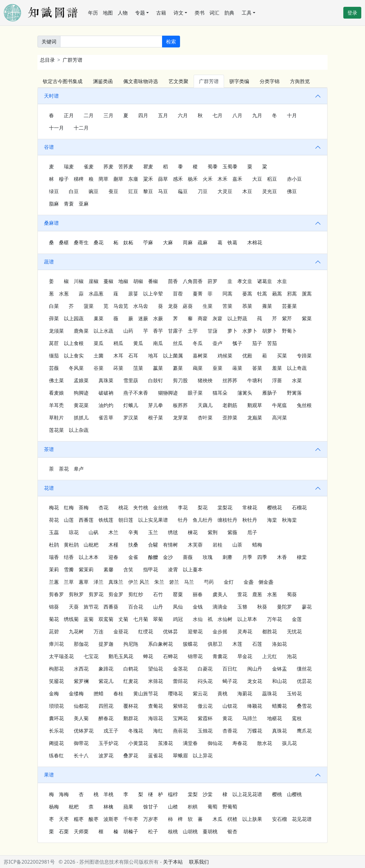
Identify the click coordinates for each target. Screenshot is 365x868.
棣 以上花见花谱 (242, 794)
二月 (89, 115)
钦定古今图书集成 (63, 81)
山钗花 (230, 706)
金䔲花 (121, 631)
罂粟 (178, 594)
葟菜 (218, 368)
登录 (352, 13)
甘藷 (213, 331)
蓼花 (307, 607)
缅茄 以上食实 (66, 356)
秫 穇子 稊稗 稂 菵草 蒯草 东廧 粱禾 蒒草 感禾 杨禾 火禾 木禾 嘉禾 (146, 179)
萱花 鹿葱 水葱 (257, 594)
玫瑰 (208, 557)
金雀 (133, 557)
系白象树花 (161, 644)
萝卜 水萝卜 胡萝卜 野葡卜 (262, 331)
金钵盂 (279, 669)
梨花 (203, 507)
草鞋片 (56, 418)
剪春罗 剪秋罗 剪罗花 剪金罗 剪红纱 (96, 594)
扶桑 (133, 545)
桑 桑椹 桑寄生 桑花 (76, 242)
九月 (257, 115)
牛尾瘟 (279, 405)
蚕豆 (113, 191)
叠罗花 (131, 755)
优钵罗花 (84, 731)
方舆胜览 (300, 81)
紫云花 (200, 693)
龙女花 (255, 681)
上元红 (270, 656)
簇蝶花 (190, 644)
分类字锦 (270, 81)
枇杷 (74, 807)
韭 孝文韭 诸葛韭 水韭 (257, 281)
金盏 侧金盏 (258, 582)
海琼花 (156, 718)
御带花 (81, 743)
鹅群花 (131, 718)
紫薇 (232, 532)
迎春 (113, 557)
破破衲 (106, 393)
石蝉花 (170, 656)
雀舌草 (106, 418)
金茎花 (180, 669)
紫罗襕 (81, 681)
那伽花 (81, 644)
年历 (93, 13)
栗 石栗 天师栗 (69, 831)
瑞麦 (69, 166)
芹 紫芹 (282, 318)
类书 (200, 13)
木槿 (113, 545)
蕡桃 (222, 693)
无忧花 (294, 631)
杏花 (103, 507)
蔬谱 (49, 262)
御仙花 (215, 743)
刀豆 (203, 191)
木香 (282, 557)
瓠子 (237, 343)
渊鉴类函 (103, 81)
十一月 (56, 128)
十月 (292, 115)
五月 (163, 115)
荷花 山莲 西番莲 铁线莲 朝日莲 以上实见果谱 (108, 520)
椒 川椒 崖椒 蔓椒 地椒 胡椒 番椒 (111, 281)
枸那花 (56, 669)
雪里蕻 (131, 380)
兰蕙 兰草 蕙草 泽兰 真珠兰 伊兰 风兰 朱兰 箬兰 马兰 (121, 582)
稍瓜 (118, 343)
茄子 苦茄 (265, 343)
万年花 (275, 619)
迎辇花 (195, 631)
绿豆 (54, 191)
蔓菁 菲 (203, 294)
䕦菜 (158, 368)
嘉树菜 (200, 356)
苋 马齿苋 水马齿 (126, 306)
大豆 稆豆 (265, 179)
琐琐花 (56, 706)
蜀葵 (292, 594)
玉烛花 (205, 731)
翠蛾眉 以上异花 (193, 755)
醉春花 (106, 718)
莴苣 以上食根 (66, 343)
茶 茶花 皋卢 (66, 469)
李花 (183, 507)
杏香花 (230, 731)
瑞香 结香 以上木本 (74, 557)
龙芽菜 (180, 418)
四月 (143, 115)
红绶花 (146, 631)
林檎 (108, 807)
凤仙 (178, 607)
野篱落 (294, 393)
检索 (171, 42)
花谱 (49, 488)
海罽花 (245, 693)
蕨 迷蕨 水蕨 (146, 318)
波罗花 (106, 755)
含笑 (128, 569)
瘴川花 (56, 644)
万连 (99, 631)
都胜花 (270, 631)
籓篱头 (245, 393)
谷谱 (49, 147)
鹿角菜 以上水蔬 (94, 331)
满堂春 (190, 743)
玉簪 (242, 607)
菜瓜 (99, 343)
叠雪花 (304, 706)
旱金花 (245, 656)
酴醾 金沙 (161, 557)
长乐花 (56, 731)
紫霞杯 (205, 718)
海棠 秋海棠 (282, 520)
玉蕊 (54, 532)
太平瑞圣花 (61, 656)
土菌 (99, 356)
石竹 (158, 594)
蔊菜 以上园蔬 (66, 318)
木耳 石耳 (126, 356)
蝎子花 (230, 681)
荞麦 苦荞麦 (118, 166)
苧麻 (148, 242)
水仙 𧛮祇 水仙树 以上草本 (225, 619)
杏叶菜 (205, 418)
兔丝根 (304, 405)
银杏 (232, 831)
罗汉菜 (131, 418)
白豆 (74, 191)
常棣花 (250, 507)
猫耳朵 (220, 393)
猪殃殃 (205, 380)
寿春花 (240, 743)
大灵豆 (225, 191)
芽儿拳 (156, 405)
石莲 (257, 644)
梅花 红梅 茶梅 (69, 507)
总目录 (47, 60)
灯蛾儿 (131, 405)
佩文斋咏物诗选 (141, 81)
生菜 (208, 306)
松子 (153, 831)
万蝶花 (255, 731)
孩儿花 (289, 743)
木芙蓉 (195, 545)
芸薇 (54, 368)
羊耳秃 (56, 405)
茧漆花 (165, 743)
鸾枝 (297, 718)
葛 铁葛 (227, 242)
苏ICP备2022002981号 (29, 862)
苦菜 (227, 306)
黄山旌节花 (146, 693)
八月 (237, 115)
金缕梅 (76, 693)
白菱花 (205, 669)
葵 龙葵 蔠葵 (175, 306)
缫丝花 (304, 669)
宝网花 (180, 718)
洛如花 (279, 644)
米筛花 (156, 681)
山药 (128, 331)
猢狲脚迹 (168, 393)
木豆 (247, 191)
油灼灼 (106, 405)
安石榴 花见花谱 (292, 819)
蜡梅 (257, 545)
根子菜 (156, 418)
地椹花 (275, 718)
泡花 (292, 656)
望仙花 (156, 669)
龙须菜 (56, 331)
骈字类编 (239, 81)
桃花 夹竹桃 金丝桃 (143, 507)
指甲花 (151, 569)
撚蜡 (99, 693)
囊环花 (56, 718)
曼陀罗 (284, 607)
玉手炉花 (108, 743)
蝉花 (148, 656)
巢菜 (99, 318)
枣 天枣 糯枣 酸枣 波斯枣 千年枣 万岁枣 (103, 819)
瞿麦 (148, 166)
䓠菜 (257, 368)
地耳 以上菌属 (165, 356)
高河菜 (279, 418)
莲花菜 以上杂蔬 (69, 430)
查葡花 (156, 706)
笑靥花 (56, 681)
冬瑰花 (136, 731)
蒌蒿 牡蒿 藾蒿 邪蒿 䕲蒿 (277, 294)
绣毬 (173, 532)
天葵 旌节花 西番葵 (94, 607)
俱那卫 (215, 644)
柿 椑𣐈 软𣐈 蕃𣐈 (185, 819)
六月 (183, 115)
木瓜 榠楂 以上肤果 (237, 819)
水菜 (297, 380)
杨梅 (54, 807)
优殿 (247, 356)
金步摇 (220, 631)
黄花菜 (81, 405)
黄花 (227, 718)
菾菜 (247, 306)
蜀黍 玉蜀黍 (222, 166)
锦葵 (54, 607)
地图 (108, 13)
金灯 (229, 582)
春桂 (118, 693)
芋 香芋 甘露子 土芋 (170, 331)
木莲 (237, 644)
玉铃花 (294, 693)
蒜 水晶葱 (91, 294)
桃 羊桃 (103, 794)
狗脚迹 (81, 393)
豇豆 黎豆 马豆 (148, 191)
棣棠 (302, 557)
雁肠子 (270, 393)
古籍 (161, 13)
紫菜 (307, 318)
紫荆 (213, 532)
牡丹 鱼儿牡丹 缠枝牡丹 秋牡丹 (218, 520)
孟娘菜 (81, 380)
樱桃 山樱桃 (287, 794)
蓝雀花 (156, 755)
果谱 (49, 775)
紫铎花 (180, 706)
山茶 (237, 545)
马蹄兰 (250, 718)
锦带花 (195, 656)
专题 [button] (140, 13)
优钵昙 (170, 631)
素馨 (108, 569)
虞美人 (220, 594)
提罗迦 (106, 644)
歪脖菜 (230, 418)
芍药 (209, 582)
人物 (123, 13)
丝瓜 (178, 343)
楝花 (193, 532)
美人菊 (81, 718)
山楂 (173, 807)
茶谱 (49, 449)
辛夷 (133, 532)
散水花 (265, 743)
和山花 (279, 681)
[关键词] (111, 42)
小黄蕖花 (138, 743)
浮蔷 (277, 380)
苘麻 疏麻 (195, 242)
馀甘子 (151, 807)
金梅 (54, 693)
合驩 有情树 (163, 545)
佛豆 (292, 191)
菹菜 (138, 368)
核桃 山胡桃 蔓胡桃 (193, 831)
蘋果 (128, 807)
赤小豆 (294, 179)
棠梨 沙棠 (200, 794)
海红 (158, 731)
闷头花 (205, 681)
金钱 (198, 607)
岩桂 (218, 545)
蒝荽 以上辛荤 (146, 294)
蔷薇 (188, 557)
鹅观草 (255, 405)
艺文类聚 (178, 81)
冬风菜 (76, 368)
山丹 (158, 607)
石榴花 (299, 507)
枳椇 (193, 807)
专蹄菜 (304, 356)
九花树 (76, 631)
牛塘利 (255, 380)
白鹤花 (131, 669)
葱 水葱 (59, 294)
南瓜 (158, 343)
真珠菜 (106, 380)
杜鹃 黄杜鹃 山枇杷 (74, 545)
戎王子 (111, 731)
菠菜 (89, 306)
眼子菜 (195, 393)
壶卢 (218, 343)
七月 (218, 115)
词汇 (214, 13)
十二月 (81, 128)
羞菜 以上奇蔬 (289, 368)
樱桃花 (275, 507)
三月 (108, 115)
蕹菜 (267, 306)
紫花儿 (106, 681)
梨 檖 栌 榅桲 (158, 794)
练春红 (56, 755)
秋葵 (262, 607)
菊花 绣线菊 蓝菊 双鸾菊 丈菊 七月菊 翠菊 (106, 619)
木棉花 (255, 242)
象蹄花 (106, 669)
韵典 (229, 13)
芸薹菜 (289, 306)
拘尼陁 (131, 644)
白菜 (54, 306)
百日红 (230, 669)
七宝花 (91, 656)
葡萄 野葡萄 (222, 807)
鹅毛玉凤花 (121, 656)
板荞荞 (180, 405)
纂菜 (178, 368)
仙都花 (81, 706)
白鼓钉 (156, 380)
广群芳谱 (73, 60)
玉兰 (153, 532)
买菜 (282, 356)
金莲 (297, 619)
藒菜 (198, 368)
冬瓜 (198, 343)
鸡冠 (178, 619)
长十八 (81, 755)
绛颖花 (255, 706)
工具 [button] (247, 13)
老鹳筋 (230, 405)
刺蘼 (227, 557)
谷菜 (99, 368)
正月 (69, 115)
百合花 (136, 607)
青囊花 (220, 656)
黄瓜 (138, 343)
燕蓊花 (180, 731)
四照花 (106, 706)
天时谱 (51, 96)
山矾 (94, 532)
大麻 (168, 242)
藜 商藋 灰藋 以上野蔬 (218, 318)
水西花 (81, 669)
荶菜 (118, 368)
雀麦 (89, 166)
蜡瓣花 (279, 706)
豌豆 (94, 191)
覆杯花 (131, 706)
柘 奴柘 (123, 242)
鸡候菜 (225, 356)
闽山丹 (255, 669)
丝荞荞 (230, 380)
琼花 (74, 532)
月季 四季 (255, 557)
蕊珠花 (270, 693)
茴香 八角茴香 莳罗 (193, 281)
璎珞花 (175, 693)
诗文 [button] (178, 13)
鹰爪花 (304, 731)
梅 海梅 (59, 794)
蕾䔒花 (180, 681)
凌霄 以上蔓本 (185, 569)
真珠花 (279, 731)
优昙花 (304, 681)
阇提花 (56, 743)
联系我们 (199, 862)
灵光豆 (270, 191)
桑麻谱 (51, 223)
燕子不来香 (136, 393)
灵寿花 (245, 631)
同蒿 (227, 294)
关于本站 (173, 862)
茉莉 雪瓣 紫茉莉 (71, 569)
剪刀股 (180, 380)
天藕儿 (205, 405)
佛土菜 (56, 380)
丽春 (198, 594)
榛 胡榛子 (126, 831)
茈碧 (54, 631)
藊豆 (183, 191)
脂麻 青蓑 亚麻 (69, 204)
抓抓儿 (81, 418)
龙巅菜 (255, 418)
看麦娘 (56, 393)
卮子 (252, 532)
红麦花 (131, 681)
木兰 (113, 532)
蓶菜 (237, 368)
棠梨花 (225, 507)
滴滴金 (220, 607)
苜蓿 (178, 294)
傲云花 (205, 706)
